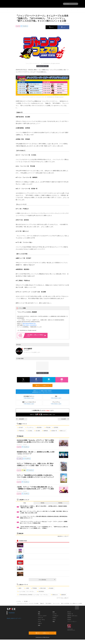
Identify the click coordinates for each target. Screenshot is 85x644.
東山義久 (51, 588)
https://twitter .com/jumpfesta (30, 325)
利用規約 (69, 620)
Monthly (60, 503)
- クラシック (40, 618)
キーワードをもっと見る (62, 598)
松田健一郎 (53, 431)
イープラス (19, 601)
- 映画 (39, 625)
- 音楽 (39, 612)
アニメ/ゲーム (29, 427)
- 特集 (53, 622)
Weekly (42, 503)
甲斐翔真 (34, 588)
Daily (25, 503)
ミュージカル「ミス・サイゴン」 (26, 591)
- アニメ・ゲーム (41, 620)
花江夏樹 (37, 431)
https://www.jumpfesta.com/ (29, 323)
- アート (39, 622)
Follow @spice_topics (29, 398)
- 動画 (53, 612)
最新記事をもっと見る (63, 536)
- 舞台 (39, 614)
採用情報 (69, 618)
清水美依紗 (41, 591)
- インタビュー (55, 616)
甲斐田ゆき (21, 431)
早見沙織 (48, 427)
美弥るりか (54, 595)
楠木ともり (62, 431)
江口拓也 (29, 431)
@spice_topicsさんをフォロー (14, 618)
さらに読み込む (47, 580)
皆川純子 (20, 427)
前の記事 (20, 419)
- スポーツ (40, 623)
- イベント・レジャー (42, 616)
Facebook (12, 613)
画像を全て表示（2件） (42, 66)
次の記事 (65, 419)
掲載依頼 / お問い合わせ (72, 616)
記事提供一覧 (70, 614)
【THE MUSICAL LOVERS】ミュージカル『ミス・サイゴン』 (33, 595)
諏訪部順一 (39, 427)
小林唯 (27, 588)
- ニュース (54, 614)
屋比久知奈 (42, 588)
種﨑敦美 (45, 431)
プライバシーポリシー (72, 622)
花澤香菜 (55, 427)
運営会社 (69, 612)
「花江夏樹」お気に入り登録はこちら (36, 335)
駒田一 (20, 588)
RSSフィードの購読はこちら (43, 385)
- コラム (54, 620)
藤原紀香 (63, 595)
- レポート (54, 618)
